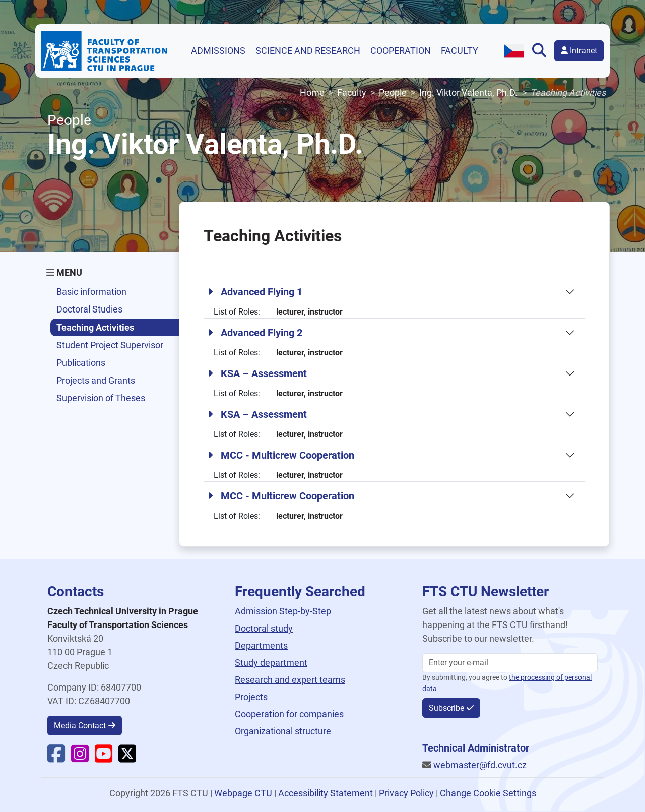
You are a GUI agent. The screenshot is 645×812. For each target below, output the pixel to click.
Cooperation (401, 51)
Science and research (308, 51)
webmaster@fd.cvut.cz (480, 765)
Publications (81, 363)
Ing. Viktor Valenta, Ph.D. (468, 92)
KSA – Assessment (257, 373)
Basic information (91, 292)
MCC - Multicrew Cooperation (281, 455)
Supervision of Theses (101, 398)
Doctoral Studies (89, 309)
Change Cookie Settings (488, 793)
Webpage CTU (243, 793)
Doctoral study (264, 628)
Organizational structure (283, 731)
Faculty (460, 51)
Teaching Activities (95, 327)
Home (312, 92)
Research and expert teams (290, 680)
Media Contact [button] (80, 726)
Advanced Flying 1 (255, 292)
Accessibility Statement (326, 793)
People (393, 92)
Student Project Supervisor (110, 345)
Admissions (218, 51)
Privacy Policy (406, 793)
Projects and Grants (96, 380)
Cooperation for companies (289, 714)
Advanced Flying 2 (255, 333)
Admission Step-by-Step (283, 611)
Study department (271, 663)
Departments (261, 645)
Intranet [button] (579, 51)
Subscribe (446, 708)
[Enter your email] (510, 663)
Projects (251, 697)
